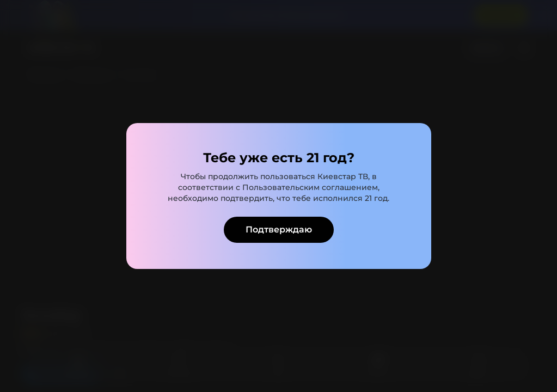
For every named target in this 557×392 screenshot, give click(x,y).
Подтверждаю (279, 229)
